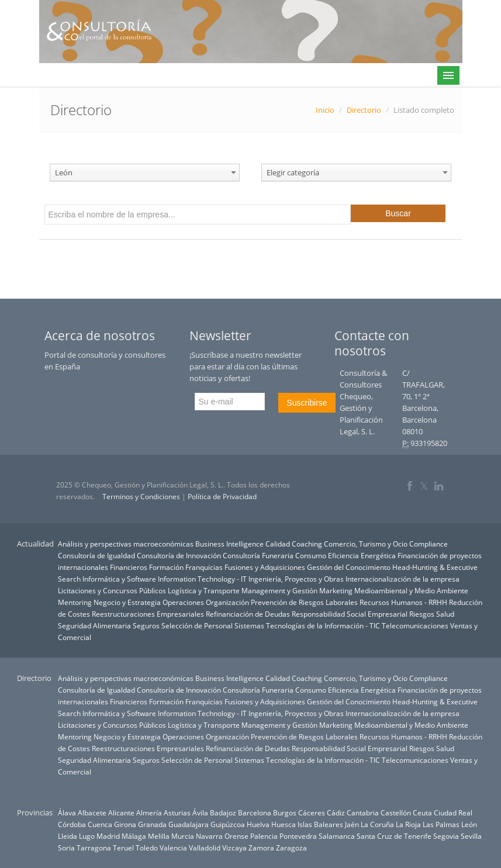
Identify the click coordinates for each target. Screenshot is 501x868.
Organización (227, 602)
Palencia (264, 836)
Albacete (92, 812)
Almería (149, 812)
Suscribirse (307, 403)
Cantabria (363, 812)
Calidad (278, 544)
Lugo (87, 836)
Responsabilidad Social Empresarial (350, 614)
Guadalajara (189, 824)
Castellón (396, 812)
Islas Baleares (320, 824)
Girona (125, 824)
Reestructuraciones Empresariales (148, 614)
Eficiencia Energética (362, 555)
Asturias (177, 812)
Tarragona (94, 848)
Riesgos (422, 614)
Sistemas (249, 625)
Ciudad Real (453, 812)
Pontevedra (298, 836)
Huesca (284, 824)
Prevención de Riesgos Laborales (304, 602)
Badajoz (223, 812)
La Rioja (408, 824)
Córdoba (72, 824)
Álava (67, 812)
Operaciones (183, 602)
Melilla (159, 836)
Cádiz (336, 812)
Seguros (146, 625)
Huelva (258, 824)
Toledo (147, 848)
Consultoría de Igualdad (96, 555)
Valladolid (205, 848)
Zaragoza (291, 848)
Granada (152, 824)
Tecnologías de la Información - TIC (323, 625)
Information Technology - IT (202, 579)
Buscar (398, 213)
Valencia (173, 848)
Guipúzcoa (228, 824)
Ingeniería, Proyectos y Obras (296, 579)
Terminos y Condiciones (141, 497)
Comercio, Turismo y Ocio (366, 544)
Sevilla (471, 836)
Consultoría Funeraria (258, 555)
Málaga (134, 836)
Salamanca (337, 836)
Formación (166, 567)
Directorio (364, 110)
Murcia (183, 836)
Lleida (68, 836)
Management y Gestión (279, 590)
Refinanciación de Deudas (248, 614)
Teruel (123, 848)
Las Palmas (441, 824)
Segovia (446, 836)
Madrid (108, 836)
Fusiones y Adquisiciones (265, 567)
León (469, 824)
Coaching (307, 544)
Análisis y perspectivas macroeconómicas (126, 544)
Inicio (325, 110)
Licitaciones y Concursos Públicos (112, 590)
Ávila (200, 812)
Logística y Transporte (204, 590)
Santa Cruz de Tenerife (394, 836)
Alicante (121, 812)
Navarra (209, 836)
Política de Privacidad (222, 497)
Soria (66, 848)
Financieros (129, 567)
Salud (445, 614)
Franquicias (204, 567)
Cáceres (312, 812)
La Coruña (377, 824)
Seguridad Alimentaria (94, 625)
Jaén (352, 824)
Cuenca (100, 824)
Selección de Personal (197, 625)
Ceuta (422, 812)
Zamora (261, 848)
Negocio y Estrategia (127, 602)
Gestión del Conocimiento (349, 567)
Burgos (285, 812)
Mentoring (75, 602)
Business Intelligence (229, 544)
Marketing (336, 590)
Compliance (429, 544)
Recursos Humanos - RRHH (403, 602)
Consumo (311, 555)
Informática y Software (119, 579)
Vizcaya (234, 848)
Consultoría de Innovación (179, 555)
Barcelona (255, 812)
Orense (236, 836)
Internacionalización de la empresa (402, 579)
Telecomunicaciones (415, 625)
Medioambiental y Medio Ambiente (411, 590)
